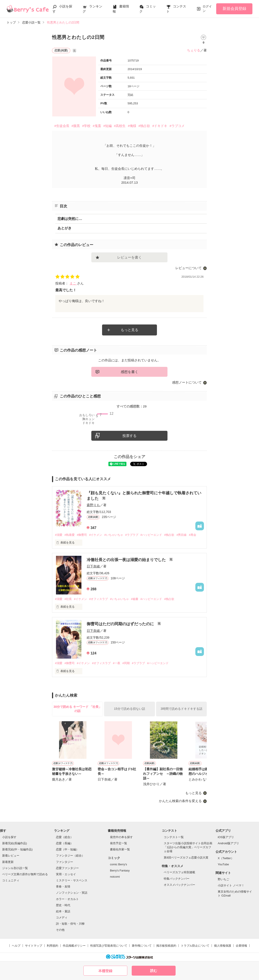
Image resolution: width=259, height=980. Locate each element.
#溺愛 (58, 535)
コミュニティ (11, 880)
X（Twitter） (226, 858)
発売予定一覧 (119, 843)
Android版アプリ (228, 843)
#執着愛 (70, 535)
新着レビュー (11, 856)
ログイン (207, 9)
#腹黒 (76, 126)
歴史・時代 (63, 905)
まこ (73, 283)
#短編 (108, 126)
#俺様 (132, 126)
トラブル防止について (195, 946)
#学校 (86, 126)
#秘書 (135, 599)
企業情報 (241, 946)
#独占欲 (144, 126)
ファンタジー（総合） (70, 856)
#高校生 (120, 126)
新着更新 (8, 862)
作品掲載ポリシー (74, 946)
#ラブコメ (177, 126)
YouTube (223, 864)
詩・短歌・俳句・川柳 (70, 924)
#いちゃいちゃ (114, 535)
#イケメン (96, 535)
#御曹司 (82, 535)
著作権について (142, 946)
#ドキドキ (160, 126)
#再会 (192, 535)
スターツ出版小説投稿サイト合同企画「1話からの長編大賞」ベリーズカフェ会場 (188, 847)
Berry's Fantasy (120, 870)
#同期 (126, 663)
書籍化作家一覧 (120, 849)
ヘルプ (16, 946)
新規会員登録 (234, 9)
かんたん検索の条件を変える (180, 801)
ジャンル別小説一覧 (15, 868)
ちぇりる (194, 50)
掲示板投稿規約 (166, 946)
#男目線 (182, 535)
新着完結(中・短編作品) (17, 849)
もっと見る (129, 330)
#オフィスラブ (98, 599)
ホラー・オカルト (67, 899)
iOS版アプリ (226, 837)
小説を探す (9, 837)
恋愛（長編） (65, 843)
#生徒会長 (62, 126)
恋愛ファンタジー (67, 868)
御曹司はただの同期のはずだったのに (121, 624)
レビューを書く (129, 257)
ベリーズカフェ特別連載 (179, 872)
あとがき (65, 228)
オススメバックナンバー (179, 885)
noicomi (115, 877)
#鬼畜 (97, 126)
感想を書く (129, 372)
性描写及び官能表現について (109, 946)
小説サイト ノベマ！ (231, 885)
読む (154, 971)
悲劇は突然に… (70, 219)
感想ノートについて (187, 382)
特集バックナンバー (177, 879)
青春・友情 (63, 887)
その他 (60, 930)
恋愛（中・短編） (67, 849)
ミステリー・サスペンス (72, 880)
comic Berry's (119, 864)
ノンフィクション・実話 (72, 893)
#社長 (68, 599)
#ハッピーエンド (151, 535)
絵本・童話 (63, 911)
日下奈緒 (93, 566)
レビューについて (189, 268)
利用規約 (52, 946)
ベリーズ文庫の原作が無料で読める (25, 874)
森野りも (93, 505)
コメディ (62, 918)
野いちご (223, 879)
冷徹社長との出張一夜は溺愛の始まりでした (127, 560)
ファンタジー (65, 862)
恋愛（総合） (65, 837)
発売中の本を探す (121, 837)
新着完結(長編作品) (15, 843)
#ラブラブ (132, 535)
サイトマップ (34, 946)
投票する (129, 436)
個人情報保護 (223, 946)
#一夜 (116, 663)
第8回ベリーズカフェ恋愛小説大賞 (186, 858)
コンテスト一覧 (174, 837)
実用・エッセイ (66, 874)
